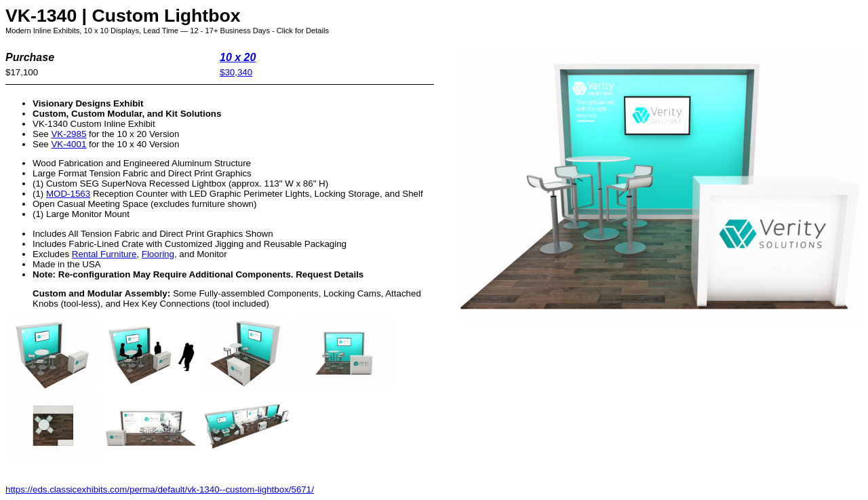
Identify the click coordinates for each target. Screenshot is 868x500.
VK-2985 (68, 134)
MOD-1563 (68, 194)
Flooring (158, 254)
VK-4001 (68, 144)
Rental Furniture (104, 254)
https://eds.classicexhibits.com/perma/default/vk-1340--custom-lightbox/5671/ (160, 489)
